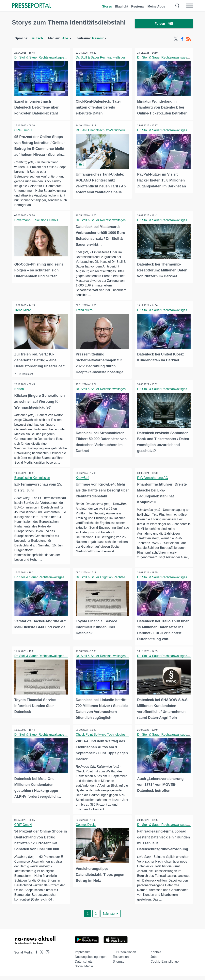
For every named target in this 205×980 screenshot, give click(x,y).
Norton (20, 388)
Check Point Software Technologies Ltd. (104, 739)
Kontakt (156, 956)
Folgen (164, 24)
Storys (107, 6)
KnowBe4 (83, 477)
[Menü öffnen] (190, 6)
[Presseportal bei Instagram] (46, 956)
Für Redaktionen (124, 956)
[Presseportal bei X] (40, 957)
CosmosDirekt (86, 829)
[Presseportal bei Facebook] (35, 957)
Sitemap (119, 966)
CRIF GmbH (24, 130)
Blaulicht (122, 6)
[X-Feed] (176, 39)
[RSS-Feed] (189, 39)
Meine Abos (156, 6)
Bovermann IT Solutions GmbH (37, 220)
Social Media (84, 970)
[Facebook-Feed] (182, 39)
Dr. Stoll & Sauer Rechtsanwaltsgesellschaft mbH (49, 57)
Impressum (83, 956)
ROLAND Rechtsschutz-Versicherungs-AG (106, 130)
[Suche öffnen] (178, 6)
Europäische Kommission (33, 477)
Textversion (121, 961)
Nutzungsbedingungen (91, 961)
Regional (138, 6)
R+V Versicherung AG (153, 477)
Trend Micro (23, 310)
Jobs (154, 961)
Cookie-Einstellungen (165, 966)
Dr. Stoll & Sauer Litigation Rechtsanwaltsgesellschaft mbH (118, 582)
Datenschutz (84, 966)
